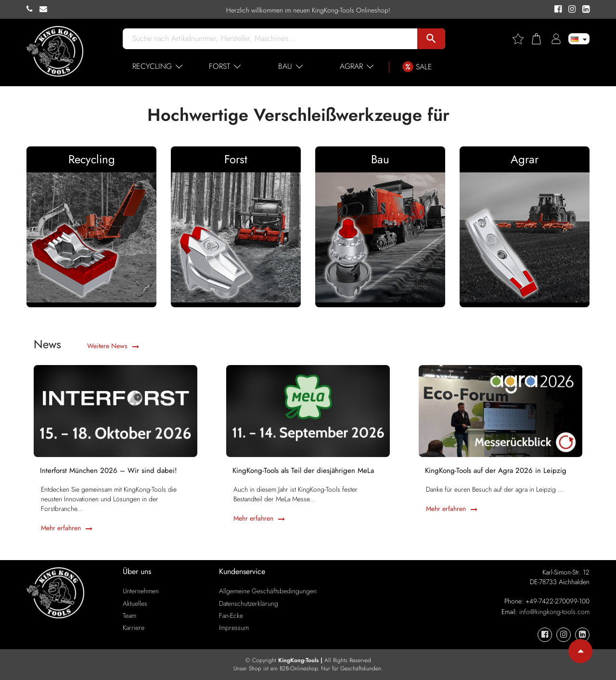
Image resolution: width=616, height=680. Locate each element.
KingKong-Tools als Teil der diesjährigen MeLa (304, 472)
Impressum (234, 628)
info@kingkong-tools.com (554, 612)
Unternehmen (141, 591)
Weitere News (113, 346)
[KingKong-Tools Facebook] (557, 10)
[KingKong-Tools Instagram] (571, 10)
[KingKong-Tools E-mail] (46, 9)
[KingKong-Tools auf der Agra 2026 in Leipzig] (500, 410)
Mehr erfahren (67, 530)
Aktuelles (135, 603)
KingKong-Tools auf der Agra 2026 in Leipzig (497, 472)
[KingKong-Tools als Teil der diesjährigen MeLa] (308, 410)
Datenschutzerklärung (249, 603)
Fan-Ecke (231, 615)
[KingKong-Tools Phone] (33, 9)
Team (129, 615)
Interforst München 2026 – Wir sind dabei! (109, 472)
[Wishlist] (522, 39)
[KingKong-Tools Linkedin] (584, 10)
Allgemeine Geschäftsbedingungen (268, 591)
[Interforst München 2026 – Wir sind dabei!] (115, 410)
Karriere (134, 628)
